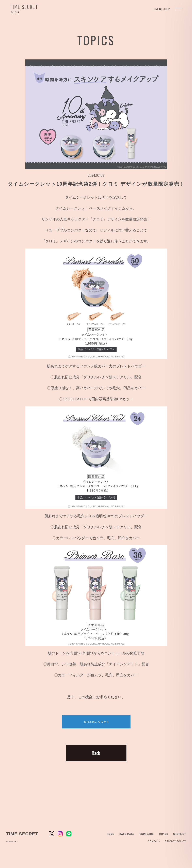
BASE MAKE (127, 834)
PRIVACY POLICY (175, 841)
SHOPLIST (180, 834)
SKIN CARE (147, 834)
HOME (111, 834)
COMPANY (154, 841)
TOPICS (164, 834)
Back (96, 753)
